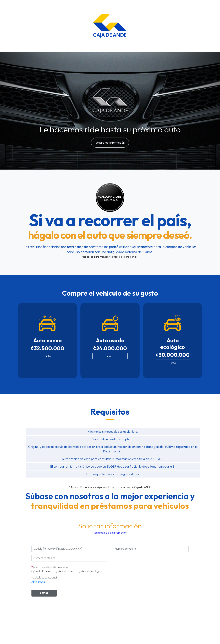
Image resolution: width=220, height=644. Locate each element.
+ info (48, 356)
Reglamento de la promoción (110, 533)
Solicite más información (110, 143)
